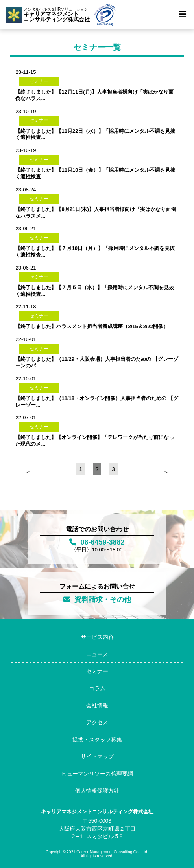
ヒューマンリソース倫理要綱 (97, 774)
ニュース (97, 654)
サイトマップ (97, 756)
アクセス (97, 722)
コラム (97, 688)
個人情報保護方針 (97, 791)
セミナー (97, 671)
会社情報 (97, 705)
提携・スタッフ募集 (97, 740)
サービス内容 (97, 637)
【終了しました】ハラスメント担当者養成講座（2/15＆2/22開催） (92, 326)
